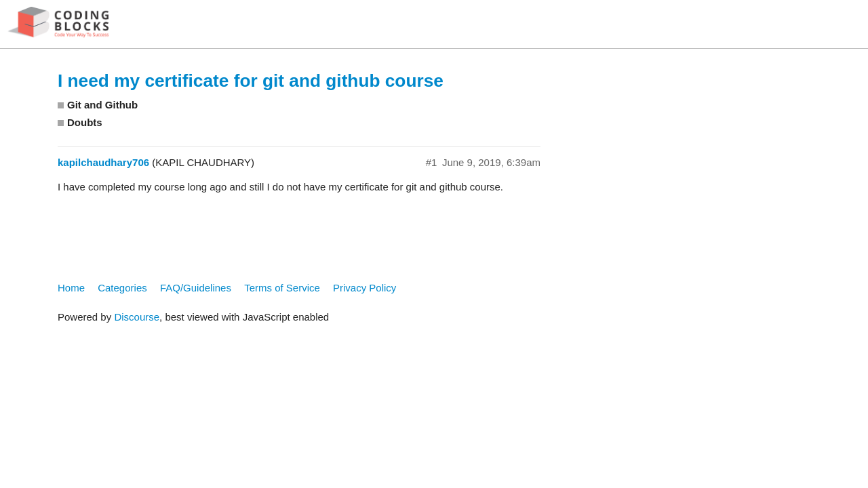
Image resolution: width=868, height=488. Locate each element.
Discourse (137, 317)
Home (71, 288)
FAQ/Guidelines (196, 288)
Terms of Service (282, 288)
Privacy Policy (364, 288)
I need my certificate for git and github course (251, 81)
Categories (122, 288)
